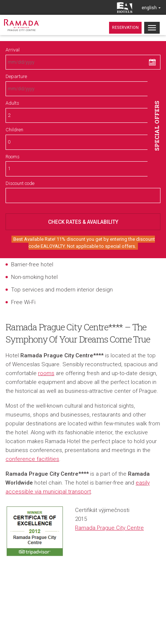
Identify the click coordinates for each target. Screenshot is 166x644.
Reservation (125, 28)
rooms (46, 373)
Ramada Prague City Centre (109, 528)
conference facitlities (32, 459)
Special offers (157, 126)
